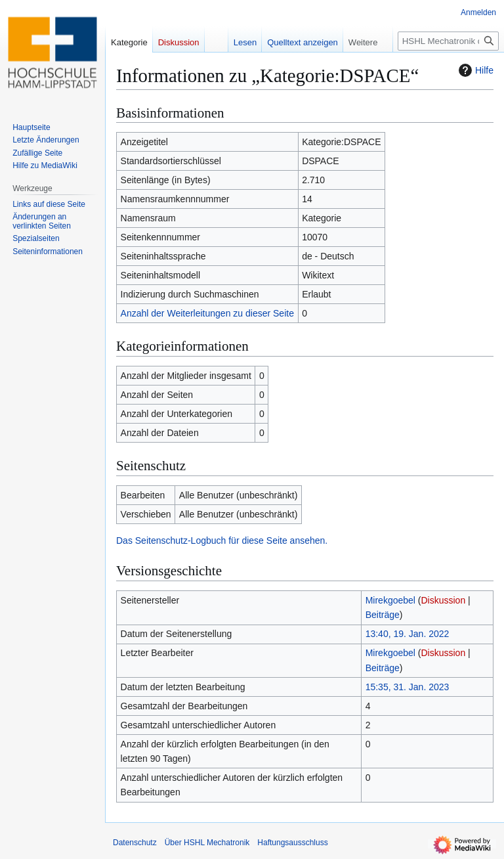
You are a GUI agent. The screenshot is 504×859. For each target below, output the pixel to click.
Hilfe (474, 70)
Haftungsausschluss (292, 843)
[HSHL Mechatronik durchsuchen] (448, 41)
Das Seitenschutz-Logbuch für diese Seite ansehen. (222, 540)
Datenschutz (135, 843)
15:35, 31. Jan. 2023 (408, 687)
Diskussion (443, 600)
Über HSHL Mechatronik (207, 843)
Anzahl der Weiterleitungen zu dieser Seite (207, 313)
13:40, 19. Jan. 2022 (408, 634)
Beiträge (383, 615)
